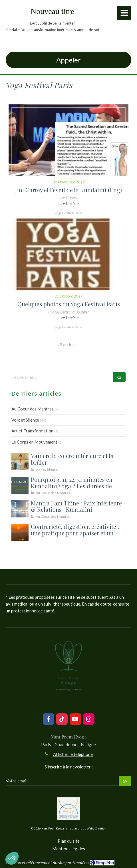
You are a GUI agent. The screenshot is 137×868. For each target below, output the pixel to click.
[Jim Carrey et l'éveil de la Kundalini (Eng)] (68, 140)
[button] (12, 858)
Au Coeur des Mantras (33, 409)
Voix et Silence (25, 420)
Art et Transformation (32, 431)
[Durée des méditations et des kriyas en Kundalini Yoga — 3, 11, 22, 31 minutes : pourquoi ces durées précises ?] (20, 485)
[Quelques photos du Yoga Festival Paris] (68, 254)
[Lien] (68, 809)
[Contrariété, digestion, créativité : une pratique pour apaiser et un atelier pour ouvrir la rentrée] (20, 532)
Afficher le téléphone (73, 754)
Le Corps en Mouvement (34, 442)
